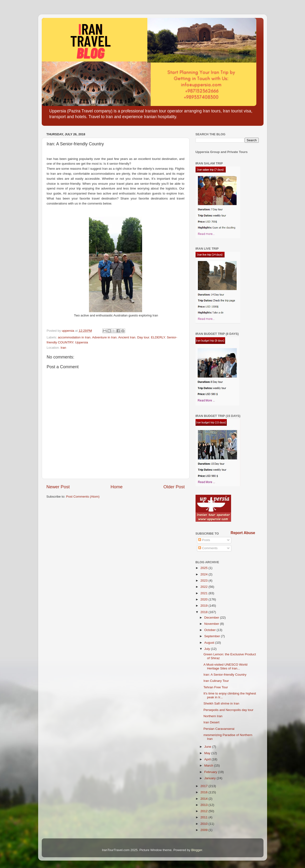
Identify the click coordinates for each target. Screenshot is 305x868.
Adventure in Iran (104, 337)
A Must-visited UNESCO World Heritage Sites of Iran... (225, 666)
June (208, 747)
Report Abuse (243, 533)
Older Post (174, 487)
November (212, 624)
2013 (204, 805)
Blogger (197, 850)
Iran (63, 348)
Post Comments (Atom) (83, 497)
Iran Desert (211, 722)
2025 (204, 568)
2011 (204, 817)
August (210, 643)
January (211, 778)
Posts (204, 540)
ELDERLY (158, 337)
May (208, 753)
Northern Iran (213, 716)
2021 (204, 593)
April (208, 759)
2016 (204, 792)
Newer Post (58, 487)
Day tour (143, 337)
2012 (204, 811)
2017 (204, 786)
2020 (204, 599)
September (213, 636)
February (211, 772)
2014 (204, 799)
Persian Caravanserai (219, 729)
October (211, 630)
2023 (204, 581)
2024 (204, 574)
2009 (204, 830)
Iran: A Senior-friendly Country (225, 675)
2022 (204, 587)
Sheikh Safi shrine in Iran (221, 703)
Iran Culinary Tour (216, 681)
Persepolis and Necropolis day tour (228, 710)
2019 (204, 606)
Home (117, 487)
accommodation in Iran (74, 337)
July (208, 649)
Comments (208, 548)
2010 (204, 824)
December (212, 618)
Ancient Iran (127, 337)
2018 (204, 612)
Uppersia (82, 342)
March (209, 765)
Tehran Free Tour (216, 687)
